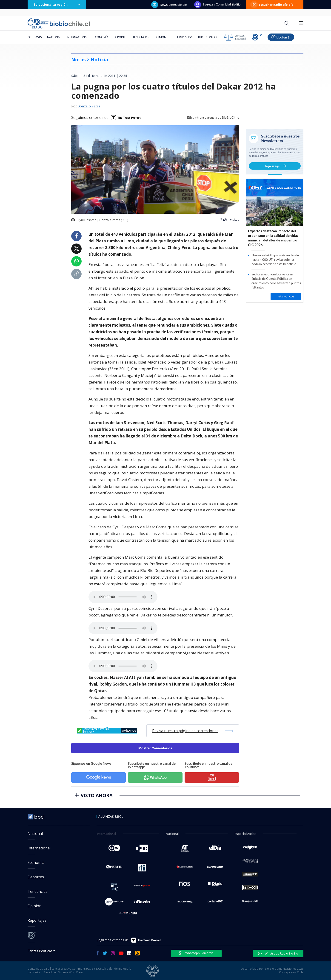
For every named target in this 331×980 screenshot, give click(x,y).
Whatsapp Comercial (196, 953)
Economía (101, 37)
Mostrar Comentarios (155, 748)
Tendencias (141, 37)
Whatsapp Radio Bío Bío (278, 953)
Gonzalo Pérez (89, 106)
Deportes (120, 37)
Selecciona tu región (57, 4)
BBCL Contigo (208, 37)
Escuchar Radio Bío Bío (275, 5)
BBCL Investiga (182, 37)
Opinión (160, 37)
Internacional (77, 37)
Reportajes (37, 920)
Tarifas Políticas (40, 951)
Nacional (54, 37)
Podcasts (35, 37)
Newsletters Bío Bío (169, 5)
